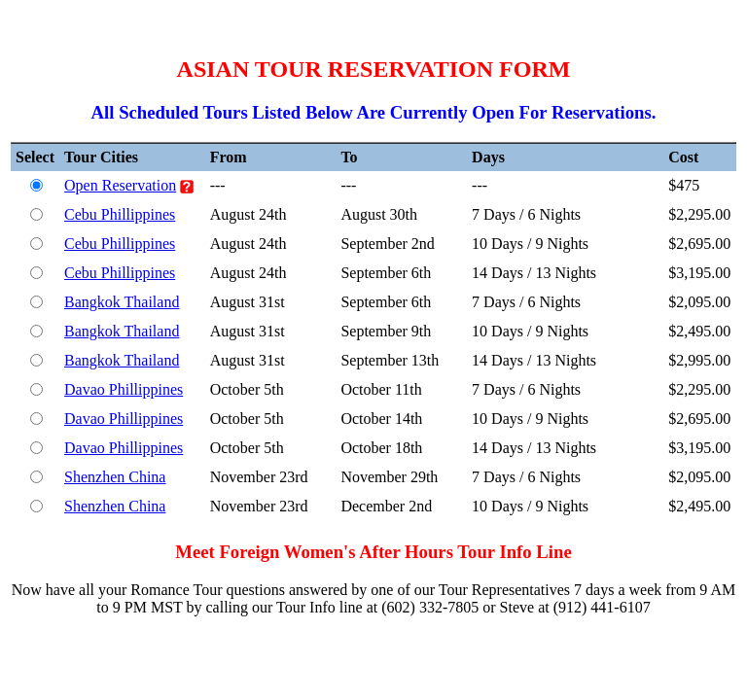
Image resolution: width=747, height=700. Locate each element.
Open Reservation (120, 185)
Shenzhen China (115, 477)
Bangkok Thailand (122, 302)
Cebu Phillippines (120, 214)
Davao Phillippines (124, 389)
